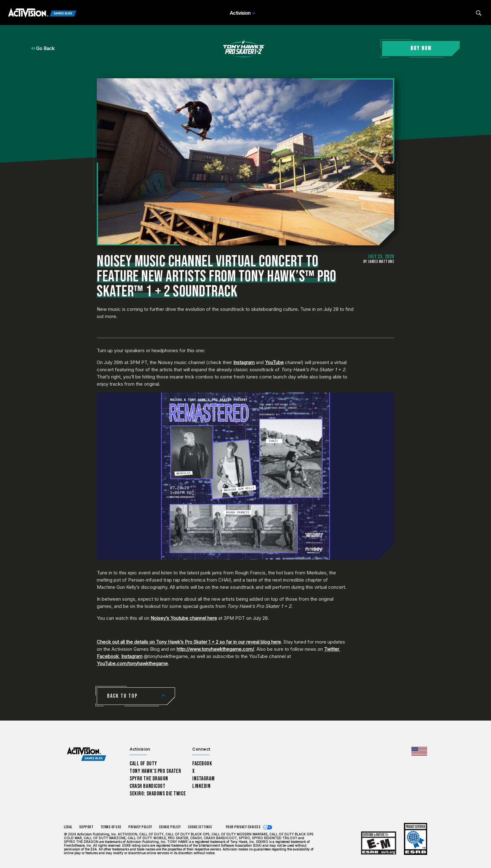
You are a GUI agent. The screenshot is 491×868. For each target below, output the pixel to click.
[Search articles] (479, 13)
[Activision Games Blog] (42, 13)
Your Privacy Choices (243, 827)
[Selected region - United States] (419, 751)
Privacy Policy (140, 827)
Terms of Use (111, 827)
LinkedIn (202, 786)
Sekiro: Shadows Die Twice (158, 794)
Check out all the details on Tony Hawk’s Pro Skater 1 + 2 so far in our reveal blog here (189, 642)
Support (86, 827)
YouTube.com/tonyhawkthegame (132, 663)
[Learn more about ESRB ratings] (379, 843)
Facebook (108, 656)
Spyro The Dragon (149, 779)
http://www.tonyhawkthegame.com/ (215, 649)
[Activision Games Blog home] (87, 754)
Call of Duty (143, 764)
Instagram (244, 362)
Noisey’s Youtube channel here (184, 618)
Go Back (43, 48)
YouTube (274, 362)
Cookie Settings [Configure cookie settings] (200, 827)
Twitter (332, 649)
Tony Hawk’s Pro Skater (155, 771)
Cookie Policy (170, 827)
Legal (68, 827)
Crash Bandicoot (147, 786)
